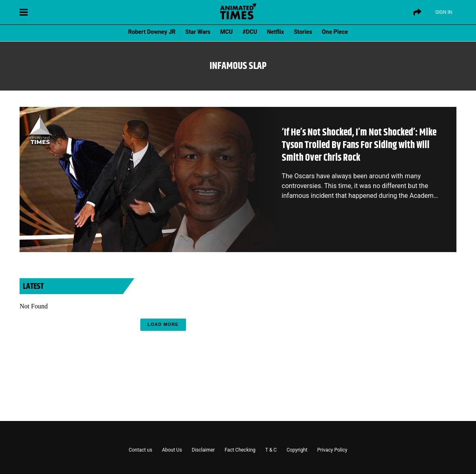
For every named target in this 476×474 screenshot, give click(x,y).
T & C (271, 450)
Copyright (297, 450)
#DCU (250, 32)
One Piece (335, 32)
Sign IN (444, 12)
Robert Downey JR (152, 32)
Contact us (140, 450)
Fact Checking (240, 450)
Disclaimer (203, 450)
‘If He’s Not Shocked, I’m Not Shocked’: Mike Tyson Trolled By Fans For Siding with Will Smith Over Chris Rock (359, 145)
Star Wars (198, 32)
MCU (227, 32)
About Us (172, 450)
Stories (303, 32)
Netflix (275, 32)
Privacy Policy (332, 450)
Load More (163, 324)
